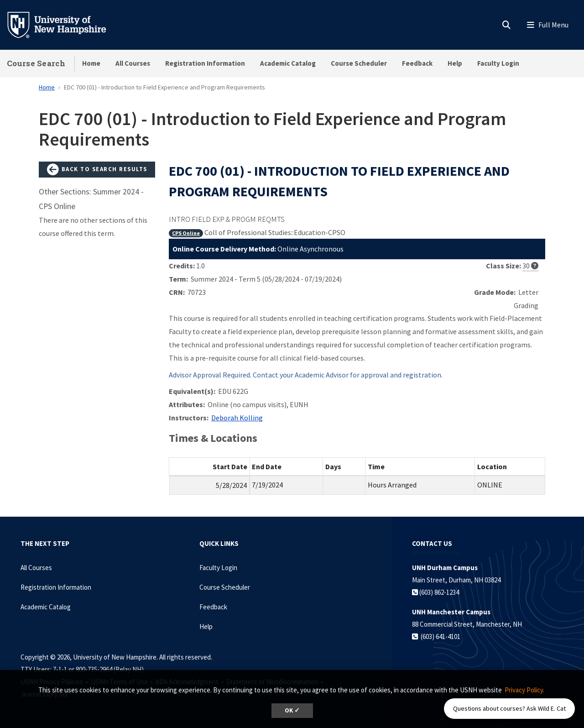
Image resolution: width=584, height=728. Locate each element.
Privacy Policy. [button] (524, 690)
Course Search (36, 63)
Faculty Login (498, 63)
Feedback (417, 63)
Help (455, 63)
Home (91, 63)
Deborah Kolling (237, 418)
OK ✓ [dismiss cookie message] (292, 710)
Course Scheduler (359, 63)
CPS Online (186, 233)
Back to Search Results (97, 170)
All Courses (133, 63)
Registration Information (205, 63)
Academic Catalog (288, 63)
